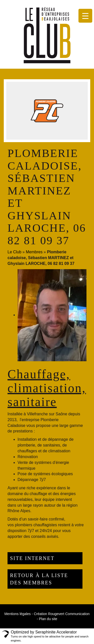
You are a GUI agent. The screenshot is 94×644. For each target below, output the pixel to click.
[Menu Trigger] (85, 16)
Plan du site (48, 619)
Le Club (14, 252)
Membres (34, 252)
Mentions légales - (19, 614)
